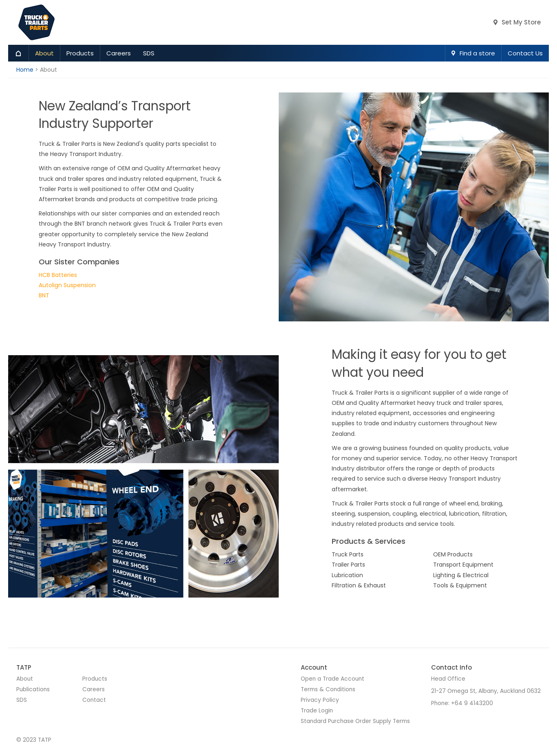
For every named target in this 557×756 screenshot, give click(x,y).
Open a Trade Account (332, 679)
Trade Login (317, 711)
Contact (94, 700)
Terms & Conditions (328, 689)
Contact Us (525, 53)
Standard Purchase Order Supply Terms (355, 721)
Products (80, 53)
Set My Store (521, 22)
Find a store (477, 53)
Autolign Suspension (67, 285)
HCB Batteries (58, 275)
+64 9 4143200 (472, 703)
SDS (149, 53)
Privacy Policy (320, 700)
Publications (33, 689)
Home (18, 53)
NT (46, 295)
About (44, 53)
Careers (119, 53)
